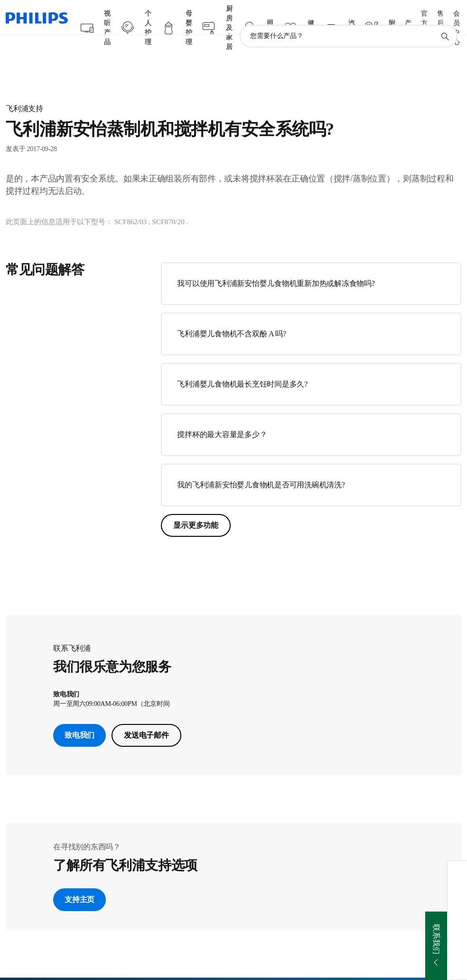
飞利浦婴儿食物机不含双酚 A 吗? (232, 315)
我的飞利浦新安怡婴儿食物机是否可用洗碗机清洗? (261, 466)
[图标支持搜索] (445, 18)
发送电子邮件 (146, 717)
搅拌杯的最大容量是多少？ (222, 416)
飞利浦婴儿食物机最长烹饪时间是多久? (242, 366)
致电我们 (79, 717)
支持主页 (79, 881)
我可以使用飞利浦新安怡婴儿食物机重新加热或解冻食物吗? (276, 265)
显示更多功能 (196, 507)
